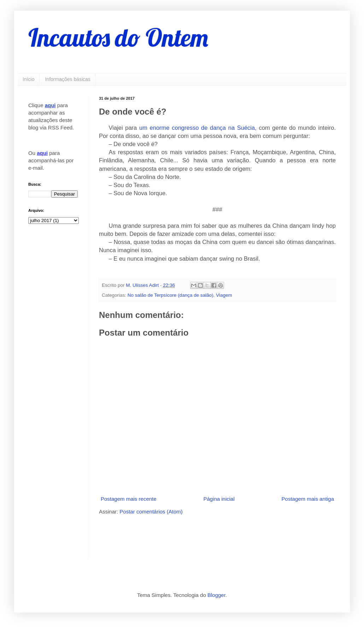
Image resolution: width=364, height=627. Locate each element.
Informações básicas (67, 79)
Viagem (224, 295)
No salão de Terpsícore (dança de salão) (171, 295)
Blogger (216, 595)
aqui (50, 105)
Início (28, 79)
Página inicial (219, 499)
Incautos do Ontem (118, 37)
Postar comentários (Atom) (151, 512)
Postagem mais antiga (308, 499)
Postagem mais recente (129, 499)
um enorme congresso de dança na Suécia (197, 128)
